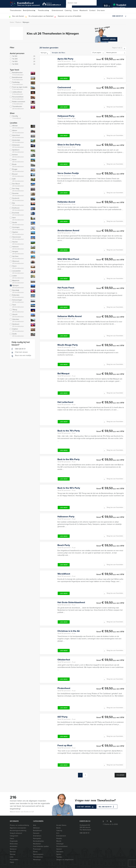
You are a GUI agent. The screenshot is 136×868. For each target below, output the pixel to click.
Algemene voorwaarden (18, 828)
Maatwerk (87, 10)
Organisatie (14, 841)
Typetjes (59, 857)
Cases (79, 10)
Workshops (37, 860)
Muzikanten (37, 844)
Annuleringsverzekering (18, 831)
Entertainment (60, 10)
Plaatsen (18, 22)
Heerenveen (20, 238)
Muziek (59, 841)
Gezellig (22, 117)
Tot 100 (22, 56)
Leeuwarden (20, 272)
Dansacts (36, 833)
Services (13, 852)
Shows (35, 852)
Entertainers (37, 836)
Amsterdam (20, 141)
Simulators (60, 852)
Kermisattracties (38, 841)
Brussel (20, 175)
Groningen (20, 228)
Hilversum (20, 262)
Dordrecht (20, 199)
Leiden (20, 277)
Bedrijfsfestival (20, 79)
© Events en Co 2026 (110, 824)
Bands (59, 828)
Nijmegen (26, 22)
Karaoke (59, 838)
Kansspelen (37, 838)
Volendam (20, 320)
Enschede (20, 214)
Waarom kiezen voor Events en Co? (22, 812)
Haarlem (20, 233)
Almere (20, 132)
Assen (20, 161)
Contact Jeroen (109, 39)
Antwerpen (20, 146)
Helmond (20, 248)
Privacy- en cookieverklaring (19, 825)
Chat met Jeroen (20, 352)
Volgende (120, 775)
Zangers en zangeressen (65, 860)
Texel (20, 306)
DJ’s (58, 833)
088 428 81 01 (118, 16)
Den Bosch (20, 185)
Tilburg (20, 311)
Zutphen (20, 330)
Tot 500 (22, 62)
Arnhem (20, 156)
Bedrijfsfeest (37, 831)
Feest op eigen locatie (20, 88)
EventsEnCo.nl (28, 4)
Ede (20, 204)
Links (12, 857)
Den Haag (20, 190)
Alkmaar (20, 127)
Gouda (20, 224)
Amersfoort (20, 136)
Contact (96, 10)
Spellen (59, 854)
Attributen (36, 828)
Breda (20, 166)
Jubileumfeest (20, 93)
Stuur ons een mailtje (21, 356)
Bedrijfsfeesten (29, 10)
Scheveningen (20, 301)
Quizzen (59, 849)
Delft (20, 180)
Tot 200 (22, 59)
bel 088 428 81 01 (107, 807)
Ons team (105, 10)
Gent (20, 219)
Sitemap (13, 854)
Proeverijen (37, 849)
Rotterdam (20, 296)
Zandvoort (20, 325)
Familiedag (20, 83)
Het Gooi (20, 257)
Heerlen (20, 243)
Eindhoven (20, 209)
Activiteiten (14, 846)
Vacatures (13, 849)
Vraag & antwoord (16, 833)
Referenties (14, 844)
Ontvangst (60, 844)
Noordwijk (20, 291)
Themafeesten (16, 10)
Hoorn (20, 267)
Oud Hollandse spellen (41, 846)
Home (12, 22)
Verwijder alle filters (59, 53)
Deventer (20, 195)
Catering (71, 10)
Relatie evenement (20, 103)
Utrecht (20, 316)
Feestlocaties (45, 10)
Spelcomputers (38, 854)
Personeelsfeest (20, 98)
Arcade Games (61, 825)
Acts (35, 825)
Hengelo (20, 253)
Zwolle (20, 335)
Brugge (20, 170)
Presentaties (14, 860)
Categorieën (14, 836)
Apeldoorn (20, 151)
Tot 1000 (22, 64)
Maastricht (20, 282)
